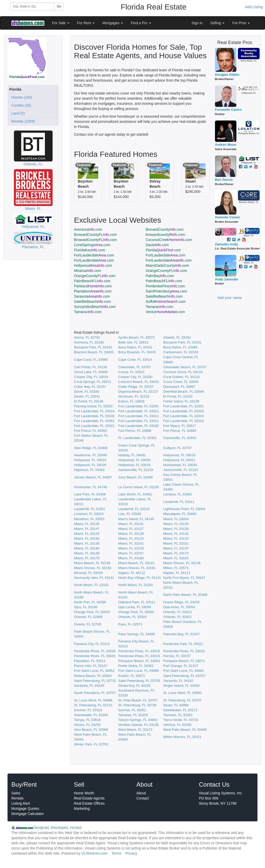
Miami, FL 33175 (87, 558)
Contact (143, 798)
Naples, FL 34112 (132, 573)
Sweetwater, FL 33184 (91, 715)
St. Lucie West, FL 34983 (182, 693)
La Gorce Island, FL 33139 (139, 487)
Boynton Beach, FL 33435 (94, 352)
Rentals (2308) (22, 121)
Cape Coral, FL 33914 (135, 360)
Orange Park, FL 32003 (92, 612)
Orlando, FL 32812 (177, 612)
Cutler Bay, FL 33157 (90, 387)
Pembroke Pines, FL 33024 (184, 651)
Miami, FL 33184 (87, 548)
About (141, 793)
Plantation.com (93, 291)
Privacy (131, 853)
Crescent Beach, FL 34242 (139, 382)
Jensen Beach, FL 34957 (93, 477)
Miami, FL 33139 (131, 534)
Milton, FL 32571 (176, 568)
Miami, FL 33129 (87, 524)
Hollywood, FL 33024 (90, 460)
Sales (16, 793)
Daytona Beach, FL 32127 (138, 392)
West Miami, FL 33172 (135, 730)
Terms (117, 853)
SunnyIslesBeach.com (95, 307)
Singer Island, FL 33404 (181, 686)
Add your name (230, 298)
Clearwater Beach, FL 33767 (185, 367)
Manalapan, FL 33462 (180, 514)
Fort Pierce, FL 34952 (90, 431)
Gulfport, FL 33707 (177, 448)
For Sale (61, 23)
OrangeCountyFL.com (166, 271)
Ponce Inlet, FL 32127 (91, 666)
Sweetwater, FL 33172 (180, 710)
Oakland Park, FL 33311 (137, 602)
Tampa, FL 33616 (87, 720)
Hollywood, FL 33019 (179, 455)
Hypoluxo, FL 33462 (89, 470)
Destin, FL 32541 (87, 396)
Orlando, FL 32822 (177, 617)
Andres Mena (226, 145)
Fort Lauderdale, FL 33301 (139, 406)
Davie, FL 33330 (86, 392)
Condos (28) (20, 105)
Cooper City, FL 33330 (135, 377)
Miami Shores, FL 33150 (93, 568)
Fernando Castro (228, 110)
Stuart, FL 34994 (176, 705)
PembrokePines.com (165, 286)
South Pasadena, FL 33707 (95, 693)
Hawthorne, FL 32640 (90, 455)
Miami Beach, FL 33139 (92, 563)
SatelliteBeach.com (164, 296)
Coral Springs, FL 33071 (93, 382)
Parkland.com (93, 286)
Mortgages (113, 23)
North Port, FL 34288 (90, 602)
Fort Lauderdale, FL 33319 (183, 411)
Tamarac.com (159, 307)
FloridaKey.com (90, 250)
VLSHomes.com (94, 853)
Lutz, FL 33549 (130, 514)
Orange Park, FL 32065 (136, 612)
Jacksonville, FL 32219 (136, 470)
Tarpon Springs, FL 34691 (138, 720)
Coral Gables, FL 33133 (181, 377)
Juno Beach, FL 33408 (136, 477)
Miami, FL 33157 (131, 553)
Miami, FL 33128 (131, 548)
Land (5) (17, 113)
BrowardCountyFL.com (96, 235)
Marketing (82, 809)
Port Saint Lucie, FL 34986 (139, 671)
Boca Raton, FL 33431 (135, 347)
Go (59, 6)
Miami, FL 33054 (176, 519)
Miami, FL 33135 (176, 524)
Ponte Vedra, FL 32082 (136, 666)
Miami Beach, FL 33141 (136, 563)
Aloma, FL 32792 (87, 337)
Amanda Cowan (228, 217)
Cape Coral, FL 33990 (91, 360)
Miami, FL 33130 (176, 529)
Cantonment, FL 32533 (181, 352)
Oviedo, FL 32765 (88, 624)
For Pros (241, 23)
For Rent (86, 23)
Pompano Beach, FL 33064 (139, 661)
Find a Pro (141, 23)
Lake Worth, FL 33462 (135, 494)
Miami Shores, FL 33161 (137, 568)
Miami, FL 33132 (176, 539)
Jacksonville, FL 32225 (181, 470)
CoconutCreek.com (169, 240)
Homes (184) (21, 97)
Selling (218, 23)
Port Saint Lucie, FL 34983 (183, 671)
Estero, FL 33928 (131, 401)
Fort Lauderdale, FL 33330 (94, 416)
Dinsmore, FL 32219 (134, 396)
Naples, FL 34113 (177, 573)
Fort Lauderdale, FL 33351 (183, 406)
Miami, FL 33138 (87, 553)
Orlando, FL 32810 (133, 617)
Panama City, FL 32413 (92, 644)
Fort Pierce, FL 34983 (180, 431)
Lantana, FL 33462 (177, 494)
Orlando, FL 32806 (88, 617)
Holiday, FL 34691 (132, 455)
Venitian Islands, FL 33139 (139, 725)
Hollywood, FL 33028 (90, 465)
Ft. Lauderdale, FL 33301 (138, 438)
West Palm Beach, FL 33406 (185, 730)
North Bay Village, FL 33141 (140, 578)
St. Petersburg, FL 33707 (182, 700)
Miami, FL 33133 (87, 534)
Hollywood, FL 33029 (134, 460)
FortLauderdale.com (94, 255)
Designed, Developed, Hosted (57, 828)
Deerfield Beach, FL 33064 (184, 392)
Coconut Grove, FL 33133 (183, 372)
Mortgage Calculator (28, 814)
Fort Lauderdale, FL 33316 (94, 411)
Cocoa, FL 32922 (131, 372)
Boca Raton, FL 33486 (180, 347)
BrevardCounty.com (165, 229)
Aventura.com (88, 229)
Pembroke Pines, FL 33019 (139, 651)
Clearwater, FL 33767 (135, 367)
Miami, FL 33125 (131, 539)
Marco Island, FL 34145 (136, 519)
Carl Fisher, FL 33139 (90, 367)
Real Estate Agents (89, 798)
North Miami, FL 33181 (136, 585)
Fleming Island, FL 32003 (93, 406)
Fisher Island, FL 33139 (181, 401)
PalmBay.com (160, 276)
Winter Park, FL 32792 (91, 744)
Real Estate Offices (89, 803)
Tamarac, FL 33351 (178, 715)
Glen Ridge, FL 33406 (91, 448)
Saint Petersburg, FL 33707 (184, 676)
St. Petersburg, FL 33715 (93, 705)
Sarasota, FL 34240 (89, 686)
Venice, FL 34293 (87, 725)
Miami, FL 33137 (176, 548)
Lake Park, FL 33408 (90, 494)
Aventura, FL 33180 (89, 342)
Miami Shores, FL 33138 (182, 563)
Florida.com (163, 250)
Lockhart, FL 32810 (89, 514)
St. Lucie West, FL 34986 (93, 700)
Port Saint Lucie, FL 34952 (94, 671)
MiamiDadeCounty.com (167, 265)
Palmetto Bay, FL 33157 (181, 634)
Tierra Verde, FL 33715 (181, 720)
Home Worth (84, 793)
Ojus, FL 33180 (86, 607)
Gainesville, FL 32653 (180, 438)
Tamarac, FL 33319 (133, 715)
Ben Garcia (224, 180)
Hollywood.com (93, 265)
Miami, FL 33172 (176, 553)
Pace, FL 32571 (130, 624)
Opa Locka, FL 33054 (135, 607)
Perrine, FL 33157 (177, 656)
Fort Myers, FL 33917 (180, 426)
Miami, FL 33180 (131, 558)
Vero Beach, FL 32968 (91, 730)
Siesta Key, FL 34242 (135, 686)
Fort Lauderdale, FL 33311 (139, 411)
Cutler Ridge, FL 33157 (136, 387)
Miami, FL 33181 (176, 558)
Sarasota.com (92, 296)
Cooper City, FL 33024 (91, 377)
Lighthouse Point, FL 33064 (184, 509)
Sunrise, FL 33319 (88, 710)
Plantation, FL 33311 (90, 661)
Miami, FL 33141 (131, 543)
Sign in (197, 23)
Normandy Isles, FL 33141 (94, 578)
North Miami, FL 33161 (91, 585)
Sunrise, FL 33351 (132, 710)
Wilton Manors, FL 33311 (182, 737)
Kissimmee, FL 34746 (90, 487)
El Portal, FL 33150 (178, 396)
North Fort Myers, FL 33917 (184, 578)
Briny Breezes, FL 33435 (137, 352)
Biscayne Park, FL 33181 (93, 347)
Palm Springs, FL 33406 (137, 634)
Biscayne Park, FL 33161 (182, 342)
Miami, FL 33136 (87, 543)
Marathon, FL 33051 (89, 519)
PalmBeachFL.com (92, 281)
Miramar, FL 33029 (88, 573)
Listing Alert (21, 803)
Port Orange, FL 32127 (181, 666)
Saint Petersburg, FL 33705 (139, 681)
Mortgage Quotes (25, 809)
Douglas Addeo (227, 75)
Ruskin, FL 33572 (132, 676)
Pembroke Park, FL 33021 (183, 644)
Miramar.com (88, 271)
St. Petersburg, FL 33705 (137, 705)
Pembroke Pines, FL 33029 (95, 656)
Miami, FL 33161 (176, 543)
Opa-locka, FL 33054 (179, 607)
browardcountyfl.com (165, 235)
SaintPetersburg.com (166, 291)
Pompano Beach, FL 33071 (184, 661)
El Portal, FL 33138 (89, 401)
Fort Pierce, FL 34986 (135, 431)
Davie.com (157, 245)
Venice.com (165, 312)
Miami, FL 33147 (87, 529)
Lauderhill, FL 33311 (179, 502)
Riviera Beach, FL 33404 (93, 676)
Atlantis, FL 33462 (177, 337)
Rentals (17, 798)
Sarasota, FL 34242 (178, 681)
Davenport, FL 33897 (179, 387)
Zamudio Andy (227, 244)
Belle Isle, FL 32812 (133, 342)
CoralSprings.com (92, 245)
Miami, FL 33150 (87, 539)
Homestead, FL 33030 (180, 465)
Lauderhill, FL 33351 (90, 509)
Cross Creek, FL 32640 (181, 382)
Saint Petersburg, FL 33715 (95, 681)
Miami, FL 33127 (131, 529)
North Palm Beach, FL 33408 (185, 595)
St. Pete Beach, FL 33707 (138, 700)
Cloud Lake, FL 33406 (91, 372)
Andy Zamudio (227, 279)
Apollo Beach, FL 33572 (137, 337)
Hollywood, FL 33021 (179, 460)
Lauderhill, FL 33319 (134, 509)
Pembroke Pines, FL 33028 (95, 651)
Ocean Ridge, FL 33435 (181, 602)
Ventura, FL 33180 (177, 725)
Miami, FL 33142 (176, 534)
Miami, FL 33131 (131, 524)
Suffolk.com (166, 302)
